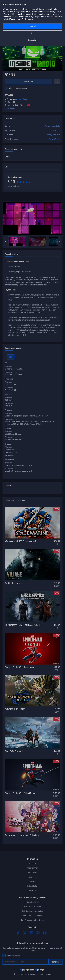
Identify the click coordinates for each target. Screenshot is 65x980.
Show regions (10, 108)
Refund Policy (32, 886)
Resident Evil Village (14, 583)
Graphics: (9, 410)
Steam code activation (32, 907)
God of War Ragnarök (14, 751)
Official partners (32, 868)
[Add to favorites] (57, 82)
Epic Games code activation (32, 911)
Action (47, 126)
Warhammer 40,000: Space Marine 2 (21, 541)
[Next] (59, 241)
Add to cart (29, 82)
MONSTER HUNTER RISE (15, 709)
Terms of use (33, 877)
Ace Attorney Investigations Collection (22, 835)
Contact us (32, 890)
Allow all (33, 26)
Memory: (8, 395)
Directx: (8, 444)
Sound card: (10, 460)
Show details (32, 40)
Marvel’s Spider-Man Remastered (20, 667)
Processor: (9, 379)
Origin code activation (32, 902)
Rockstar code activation (32, 916)
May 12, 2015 (56, 130)
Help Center (32, 872)
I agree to (14, 956)
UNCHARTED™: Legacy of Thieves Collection (24, 625)
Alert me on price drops (18, 88)
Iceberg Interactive (53, 135)
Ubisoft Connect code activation (33, 920)
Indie (58, 126)
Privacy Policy (32, 881)
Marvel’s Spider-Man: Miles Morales (21, 793)
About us (32, 863)
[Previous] (6, 241)
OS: (6, 363)
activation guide (21, 99)
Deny (32, 33)
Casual (53, 126)
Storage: (8, 428)
